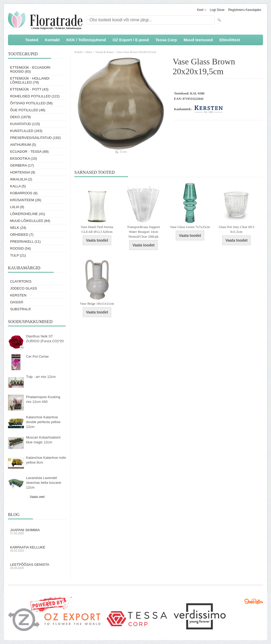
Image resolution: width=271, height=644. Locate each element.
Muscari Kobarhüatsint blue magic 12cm (43, 440)
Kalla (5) (18, 186)
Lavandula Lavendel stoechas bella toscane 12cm (44, 483)
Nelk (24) (18, 228)
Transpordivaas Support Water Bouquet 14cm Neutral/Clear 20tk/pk (143, 232)
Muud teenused (198, 40)
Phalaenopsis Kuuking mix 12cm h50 (43, 399)
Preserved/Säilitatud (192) (35, 138)
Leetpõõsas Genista (37, 566)
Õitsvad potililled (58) (31, 103)
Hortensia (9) (23, 172)
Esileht (79, 52)
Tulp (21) (18, 255)
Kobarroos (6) (24, 193)
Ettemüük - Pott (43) (29, 89)
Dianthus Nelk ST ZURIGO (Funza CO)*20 (45, 339)
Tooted (32, 40)
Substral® (20, 309)
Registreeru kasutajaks (245, 10)
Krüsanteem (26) (26, 200)
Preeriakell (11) (25, 241)
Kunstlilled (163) (26, 131)
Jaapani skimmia (37, 531)
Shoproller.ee (254, 601)
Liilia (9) (17, 207)
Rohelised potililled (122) (35, 96)
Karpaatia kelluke (37, 549)
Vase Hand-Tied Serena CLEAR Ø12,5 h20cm (97, 229)
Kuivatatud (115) (25, 124)
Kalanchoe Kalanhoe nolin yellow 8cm (46, 460)
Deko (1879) (20, 117)
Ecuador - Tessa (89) (29, 152)
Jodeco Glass (24, 288)
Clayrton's (21, 281)
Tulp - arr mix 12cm (41, 377)
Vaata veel (37, 497)
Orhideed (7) (22, 235)
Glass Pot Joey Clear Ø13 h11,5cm (236, 229)
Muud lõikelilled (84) (30, 221)
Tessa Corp (166, 40)
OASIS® (17, 302)
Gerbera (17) (22, 165)
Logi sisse (217, 10)
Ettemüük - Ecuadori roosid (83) (30, 69)
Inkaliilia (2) (21, 179)
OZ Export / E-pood (131, 40)
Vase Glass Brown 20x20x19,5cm (136, 52)
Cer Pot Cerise (37, 356)
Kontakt (52, 40)
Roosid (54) (20, 248)
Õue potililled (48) (28, 110)
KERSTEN (18, 295)
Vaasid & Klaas (104, 52)
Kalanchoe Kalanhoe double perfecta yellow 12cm (43, 422)
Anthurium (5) (23, 145)
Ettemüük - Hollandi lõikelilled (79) (30, 80)
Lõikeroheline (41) (28, 214)
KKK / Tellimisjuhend (86, 40)
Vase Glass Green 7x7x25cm (190, 227)
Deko (89, 52)
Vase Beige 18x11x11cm (97, 304)
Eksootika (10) (24, 158)
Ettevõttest (230, 40)
